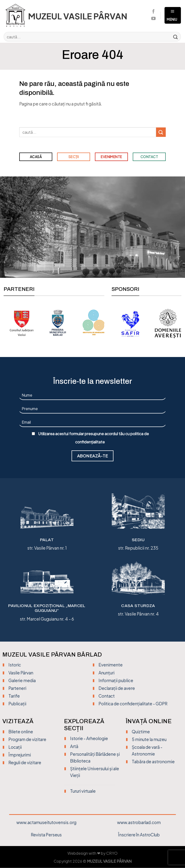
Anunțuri (106, 673)
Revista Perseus (46, 835)
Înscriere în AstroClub (139, 835)
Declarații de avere (117, 688)
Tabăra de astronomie (153, 762)
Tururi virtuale (83, 791)
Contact (107, 696)
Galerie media (22, 680)
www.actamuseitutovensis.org (46, 822)
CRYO (112, 853)
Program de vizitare (27, 739)
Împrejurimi (20, 755)
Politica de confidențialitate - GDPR (133, 704)
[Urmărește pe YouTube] (153, 19)
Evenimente (111, 665)
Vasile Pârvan (21, 673)
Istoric (15, 665)
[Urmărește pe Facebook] (153, 12)
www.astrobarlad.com (139, 822)
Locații (15, 747)
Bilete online (21, 732)
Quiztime (141, 732)
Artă (74, 746)
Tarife (14, 696)
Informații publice (116, 680)
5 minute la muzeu (149, 739)
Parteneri (17, 688)
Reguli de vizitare (25, 763)
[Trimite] (176, 37)
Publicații (17, 704)
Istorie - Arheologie (89, 738)
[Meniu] (173, 15)
